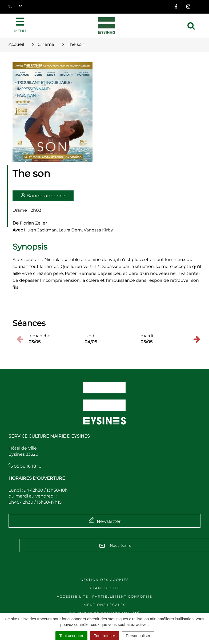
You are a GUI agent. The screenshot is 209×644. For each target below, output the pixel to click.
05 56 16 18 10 (25, 466)
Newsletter (109, 521)
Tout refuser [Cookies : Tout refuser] (105, 636)
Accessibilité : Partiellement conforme (104, 596)
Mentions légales (105, 605)
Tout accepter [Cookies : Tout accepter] (71, 636)
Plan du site (105, 588)
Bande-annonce (43, 196)
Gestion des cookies (105, 580)
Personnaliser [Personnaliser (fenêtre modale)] (138, 636)
